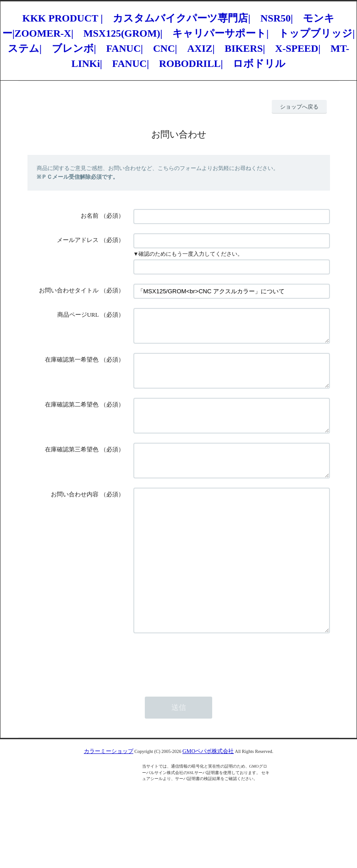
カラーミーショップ (109, 801)
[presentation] (203, 710)
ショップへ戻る (299, 107)
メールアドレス (78, 240)
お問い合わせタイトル (69, 290)
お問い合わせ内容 (75, 516)
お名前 (90, 216)
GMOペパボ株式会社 (208, 801)
